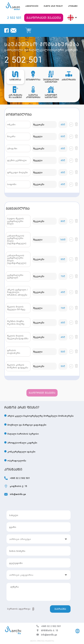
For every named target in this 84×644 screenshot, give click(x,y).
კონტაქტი (73, 6)
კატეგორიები (32, 6)
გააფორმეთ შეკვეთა (44, 18)
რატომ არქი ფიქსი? (53, 6)
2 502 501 (14, 18)
